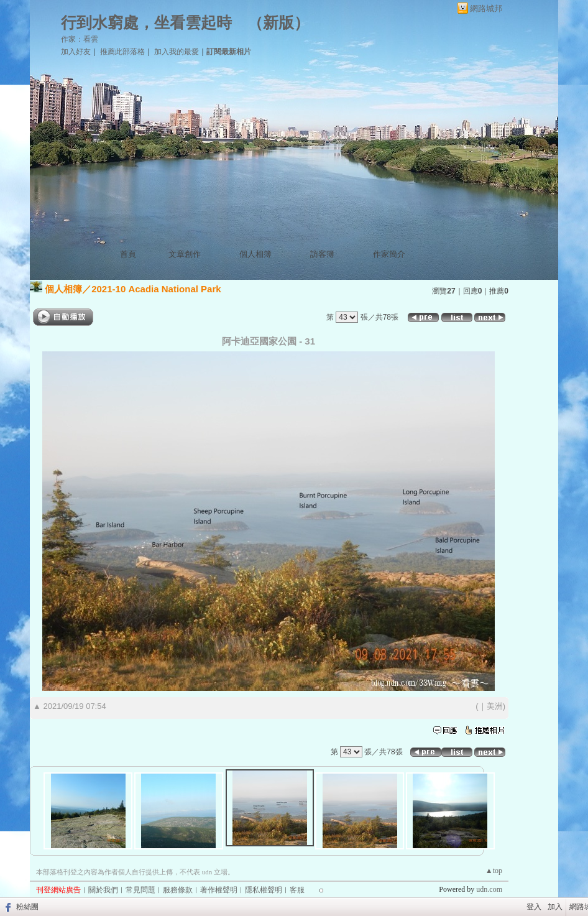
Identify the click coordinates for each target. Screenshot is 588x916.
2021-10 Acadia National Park (156, 289)
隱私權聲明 (264, 890)
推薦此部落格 (122, 52)
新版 (278, 23)
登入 (534, 907)
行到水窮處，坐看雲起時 (146, 23)
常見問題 (140, 890)
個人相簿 (255, 254)
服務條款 (178, 890)
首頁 (128, 254)
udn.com (489, 889)
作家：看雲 (80, 39)
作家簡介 (389, 254)
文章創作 (185, 254)
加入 (555, 907)
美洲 (495, 706)
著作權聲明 (219, 890)
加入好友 (76, 52)
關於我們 (103, 890)
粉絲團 (27, 907)
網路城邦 (486, 8)
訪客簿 (322, 254)
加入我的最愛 (177, 52)
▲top (494, 871)
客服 (297, 890)
